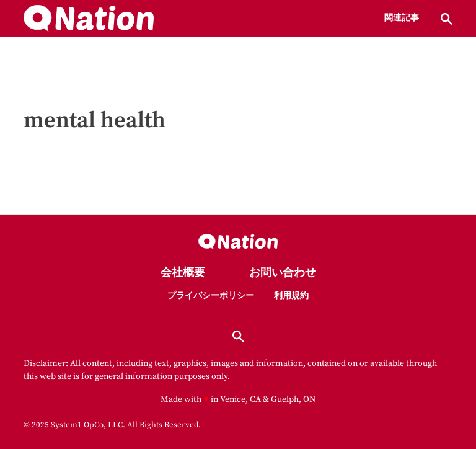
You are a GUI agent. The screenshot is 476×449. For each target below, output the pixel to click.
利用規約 (291, 296)
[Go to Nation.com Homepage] (89, 19)
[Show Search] (447, 19)
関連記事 (402, 19)
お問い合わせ (283, 273)
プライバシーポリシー (211, 296)
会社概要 (183, 273)
